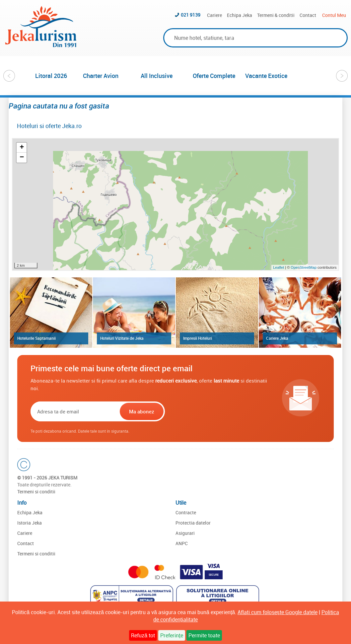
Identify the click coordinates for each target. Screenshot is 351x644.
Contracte (186, 512)
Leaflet (279, 267)
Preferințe (172, 635)
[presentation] (209, 411)
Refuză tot (143, 635)
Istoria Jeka (30, 523)
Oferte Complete (214, 76)
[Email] (75, 411)
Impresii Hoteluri (198, 338)
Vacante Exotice (266, 76)
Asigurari (185, 533)
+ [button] (22, 148)
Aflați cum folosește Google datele (277, 612)
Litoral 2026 (51, 76)
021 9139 (191, 15)
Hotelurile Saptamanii (36, 338)
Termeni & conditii (276, 15)
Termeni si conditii (36, 492)
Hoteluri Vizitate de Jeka (122, 338)
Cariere (214, 15)
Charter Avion (101, 76)
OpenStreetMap (304, 267)
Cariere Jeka (277, 338)
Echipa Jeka (240, 15)
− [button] (22, 158)
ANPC (182, 543)
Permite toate (204, 635)
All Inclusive (157, 76)
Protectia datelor (193, 523)
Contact (308, 15)
